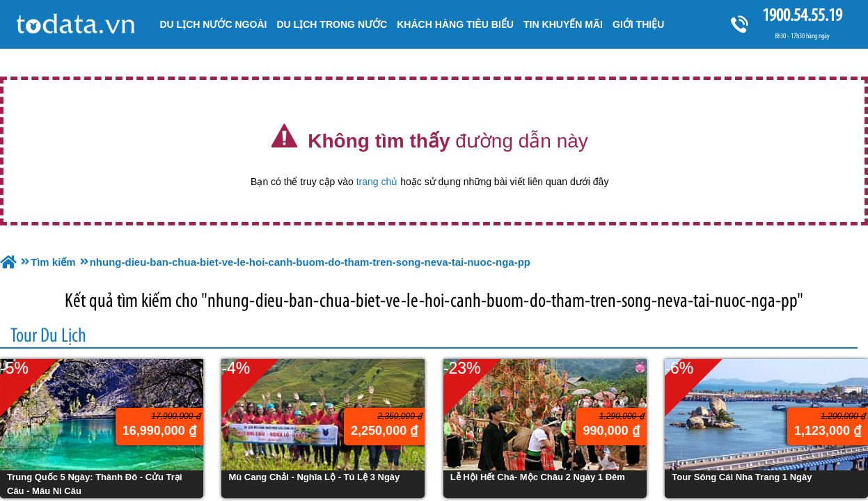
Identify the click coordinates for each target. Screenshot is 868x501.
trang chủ (377, 182)
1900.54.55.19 (802, 15)
